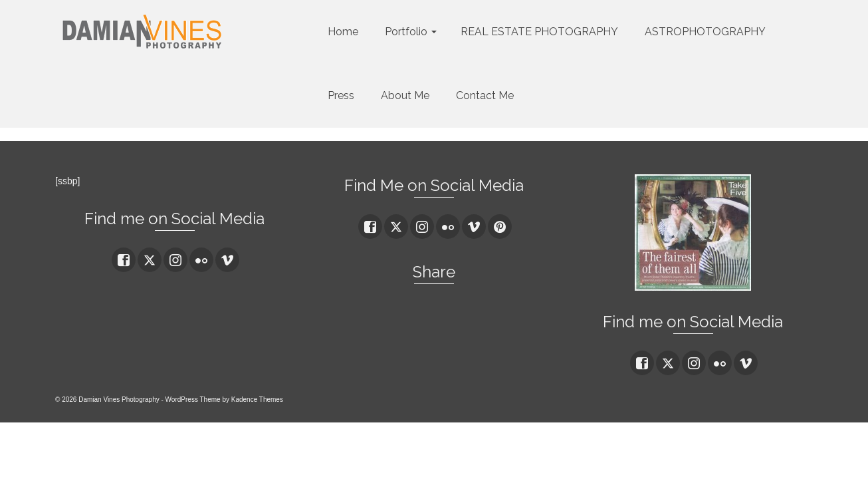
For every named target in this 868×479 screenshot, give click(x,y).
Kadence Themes (257, 399)
